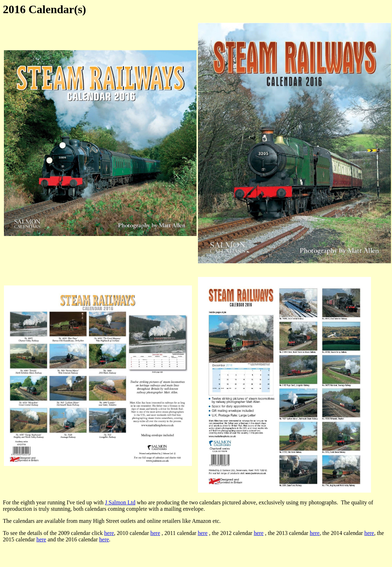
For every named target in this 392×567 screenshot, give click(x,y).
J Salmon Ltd (120, 502)
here (109, 533)
